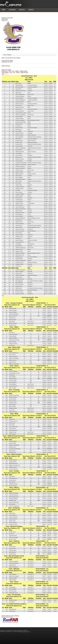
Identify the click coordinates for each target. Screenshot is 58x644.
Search (31, 10)
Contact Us (3, 630)
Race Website (15, 616)
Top (3, 74)
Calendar (12, 10)
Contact (22, 10)
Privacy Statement (18, 630)
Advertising (9, 630)
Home (4, 10)
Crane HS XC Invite (12, 58)
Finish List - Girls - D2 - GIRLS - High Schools (15, 71)
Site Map (25, 630)
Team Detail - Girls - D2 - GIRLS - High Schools (15, 72)
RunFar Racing (6, 66)
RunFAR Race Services (25, 632)
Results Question (6, 616)
